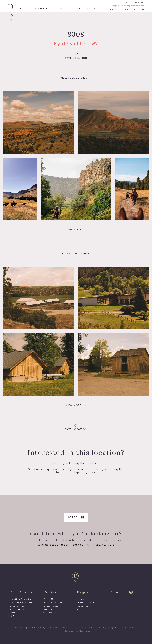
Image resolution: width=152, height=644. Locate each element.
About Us (83, 606)
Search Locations (87, 602)
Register (41, 9)
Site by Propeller (129, 628)
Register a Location (89, 609)
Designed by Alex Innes (77, 631)
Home (81, 599)
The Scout (61, 9)
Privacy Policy (106, 628)
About (78, 9)
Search (24, 9)
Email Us (49, 599)
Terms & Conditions (82, 628)
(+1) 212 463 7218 (135, 2)
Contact (93, 9)
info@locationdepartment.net (128, 6)
